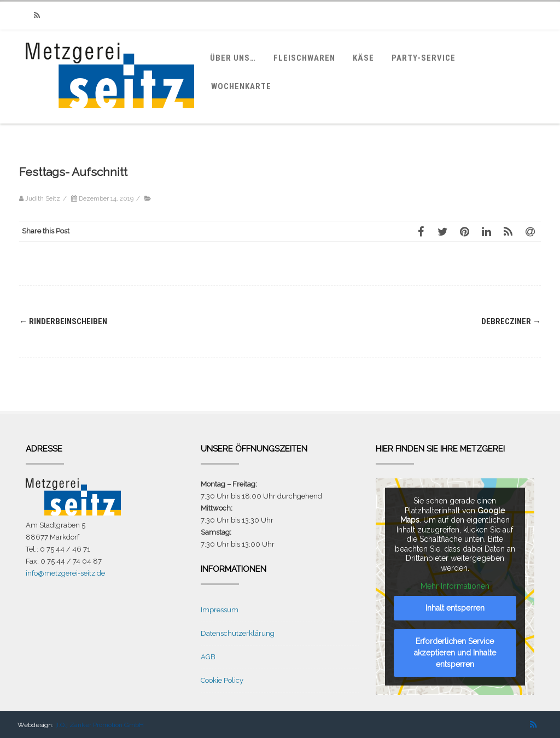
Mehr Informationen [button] (455, 586)
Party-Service (424, 58)
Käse (363, 58)
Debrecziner (511, 321)
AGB (208, 657)
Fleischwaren (304, 58)
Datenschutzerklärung (238, 633)
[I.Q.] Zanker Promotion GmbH (100, 725)
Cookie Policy (222, 680)
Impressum (220, 610)
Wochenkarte (241, 86)
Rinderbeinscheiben (63, 321)
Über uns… (233, 58)
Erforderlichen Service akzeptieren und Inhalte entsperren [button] (455, 653)
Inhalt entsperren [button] (455, 608)
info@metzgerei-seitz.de (65, 573)
